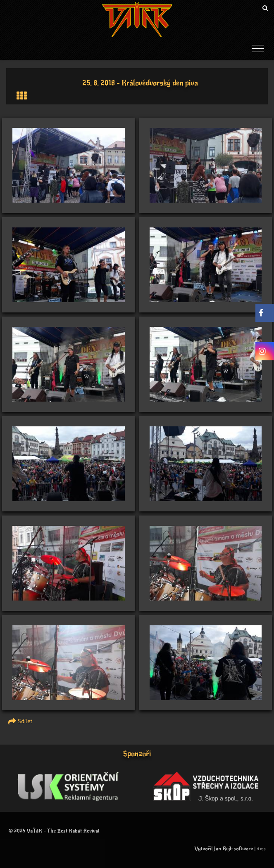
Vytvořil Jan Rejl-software (224, 849)
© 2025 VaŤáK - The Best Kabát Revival (54, 831)
